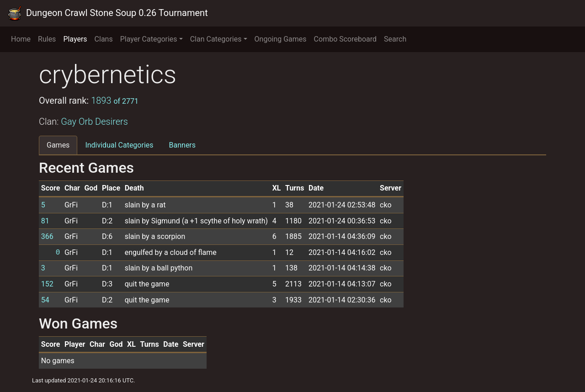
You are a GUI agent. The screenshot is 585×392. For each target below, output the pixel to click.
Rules (47, 39)
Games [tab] (58, 145)
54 (45, 300)
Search (395, 39)
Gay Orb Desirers (94, 122)
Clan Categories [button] (216, 39)
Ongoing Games (281, 39)
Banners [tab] (183, 145)
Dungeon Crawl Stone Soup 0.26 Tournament (108, 13)
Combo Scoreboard (346, 39)
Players (75, 39)
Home (21, 39)
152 (47, 284)
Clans (104, 39)
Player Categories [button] (149, 39)
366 (47, 236)
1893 (115, 101)
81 (45, 221)
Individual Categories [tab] (119, 145)
